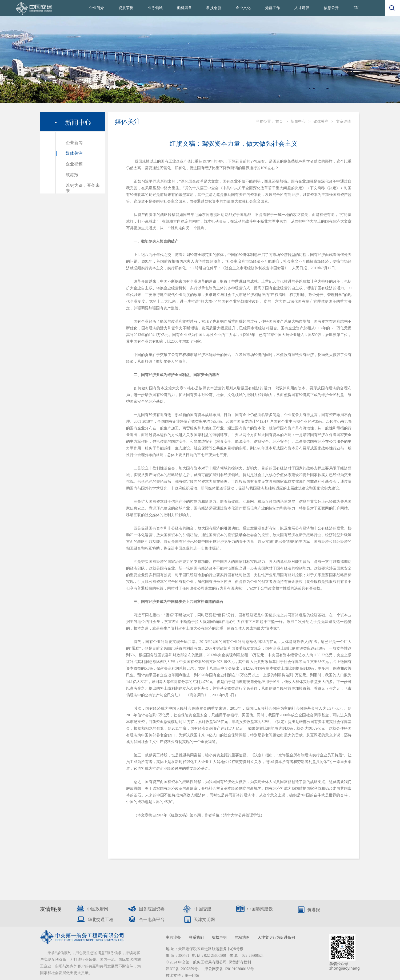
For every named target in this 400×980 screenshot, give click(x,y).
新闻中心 (298, 122)
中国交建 (203, 909)
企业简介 (97, 8)
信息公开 (331, 8)
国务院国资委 (152, 909)
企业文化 (243, 8)
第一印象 (192, 976)
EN (356, 8)
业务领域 (155, 8)
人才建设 (302, 8)
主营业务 (173, 937)
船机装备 (185, 8)
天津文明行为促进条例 (276, 937)
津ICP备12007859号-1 (184, 969)
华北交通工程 (101, 920)
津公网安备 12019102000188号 (229, 969)
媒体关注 (74, 153)
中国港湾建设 (260, 909)
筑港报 (72, 175)
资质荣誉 (126, 8)
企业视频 (74, 164)
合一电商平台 (152, 920)
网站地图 (242, 937)
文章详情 (343, 122)
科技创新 (214, 8)
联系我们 (196, 937)
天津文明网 (204, 920)
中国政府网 (98, 909)
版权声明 (219, 937)
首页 (279, 122)
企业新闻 (74, 143)
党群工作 (273, 8)
